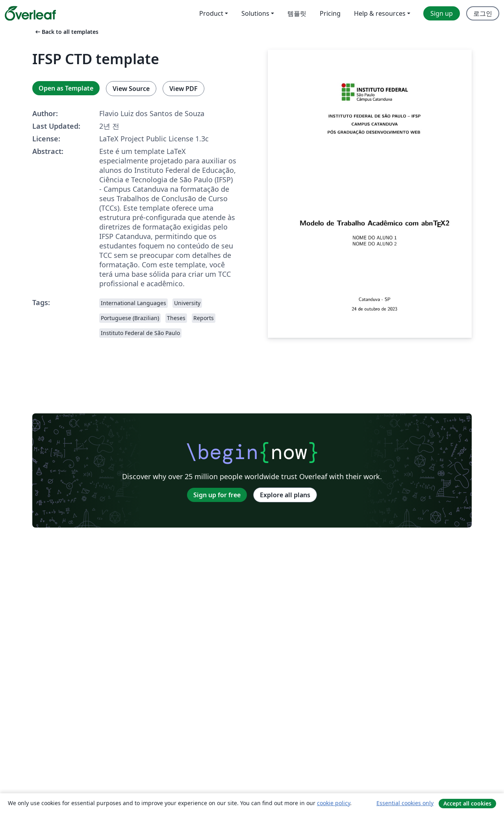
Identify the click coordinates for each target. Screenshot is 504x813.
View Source (131, 89)
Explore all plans (285, 495)
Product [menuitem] (211, 13)
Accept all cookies (467, 803)
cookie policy (334, 803)
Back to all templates (66, 32)
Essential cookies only (405, 803)
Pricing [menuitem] (330, 13)
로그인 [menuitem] (483, 13)
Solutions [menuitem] (255, 13)
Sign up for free (217, 495)
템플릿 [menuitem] (297, 13)
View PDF (183, 89)
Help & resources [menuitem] (380, 13)
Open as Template (66, 88)
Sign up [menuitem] (442, 13)
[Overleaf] (30, 13)
